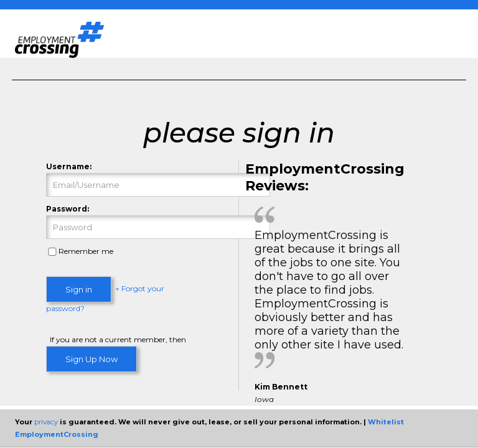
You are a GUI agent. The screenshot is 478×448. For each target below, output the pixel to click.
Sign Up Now (91, 359)
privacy (46, 422)
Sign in (79, 289)
